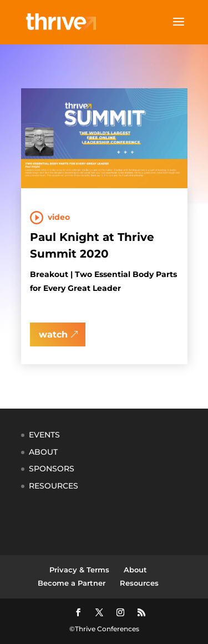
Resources (139, 583)
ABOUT (43, 452)
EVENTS (44, 435)
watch (53, 334)
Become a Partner (72, 583)
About (135, 570)
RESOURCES (54, 486)
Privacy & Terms (79, 570)
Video (59, 217)
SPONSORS (52, 469)
